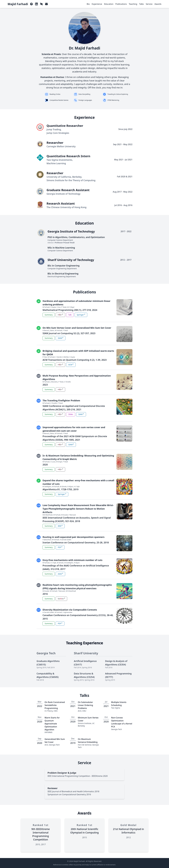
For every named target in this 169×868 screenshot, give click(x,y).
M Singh (59, 462)
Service (149, 4)
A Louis (53, 462)
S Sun (59, 307)
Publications (121, 4)
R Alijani (70, 487)
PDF (61, 547)
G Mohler (66, 357)
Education (109, 4)
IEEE (61, 526)
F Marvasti (72, 515)
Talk (70, 315)
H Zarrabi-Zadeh (66, 540)
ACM (71, 365)
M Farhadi (46, 307)
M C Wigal (71, 307)
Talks (141, 4)
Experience (97, 4)
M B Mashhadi (48, 515)
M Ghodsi (63, 487)
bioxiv (62, 599)
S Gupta (53, 307)
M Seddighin (47, 487)
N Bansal (46, 330)
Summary (49, 315)
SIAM (61, 338)
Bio (88, 4)
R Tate (45, 357)
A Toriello (68, 382)
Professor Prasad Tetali (65, 243)
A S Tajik (77, 487)
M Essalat (65, 515)
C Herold (58, 357)
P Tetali (64, 307)
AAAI (61, 574)
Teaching (133, 4)
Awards (158, 4)
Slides (71, 414)
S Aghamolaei (67, 612)
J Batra (52, 330)
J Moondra (54, 382)
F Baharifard (47, 540)
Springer (81, 315)
